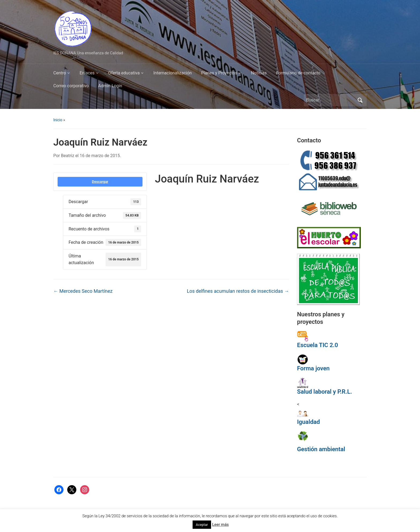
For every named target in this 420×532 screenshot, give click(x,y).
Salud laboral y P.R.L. (325, 392)
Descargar (100, 182)
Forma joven (313, 368)
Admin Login (110, 86)
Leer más (220, 525)
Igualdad (308, 422)
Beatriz (68, 156)
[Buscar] (330, 100)
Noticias (259, 73)
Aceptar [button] (202, 525)
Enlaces (87, 73)
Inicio (58, 120)
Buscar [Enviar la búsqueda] (360, 100)
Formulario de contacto (298, 73)
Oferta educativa (124, 73)
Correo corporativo (71, 86)
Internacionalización (172, 73)
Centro (60, 73)
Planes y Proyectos (219, 73)
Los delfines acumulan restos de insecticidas (238, 291)
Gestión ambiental (321, 449)
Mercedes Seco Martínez (83, 291)
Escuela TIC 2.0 (318, 345)
